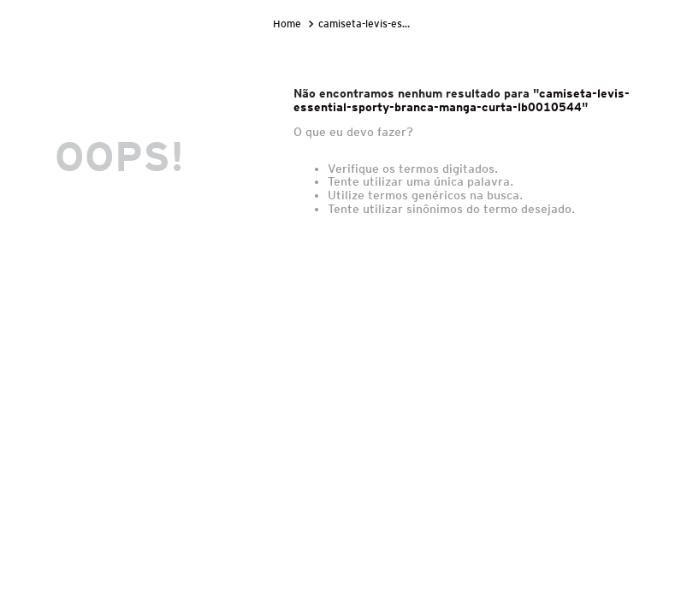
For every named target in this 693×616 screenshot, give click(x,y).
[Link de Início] (289, 24)
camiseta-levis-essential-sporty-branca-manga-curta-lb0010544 (368, 24)
